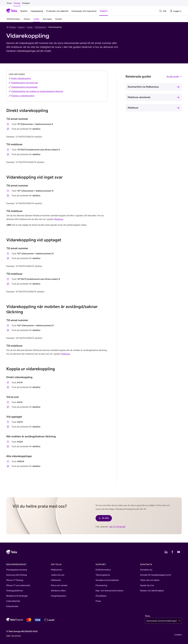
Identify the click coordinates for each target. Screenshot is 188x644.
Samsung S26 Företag (17, 575)
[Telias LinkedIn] (166, 552)
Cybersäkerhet (13, 601)
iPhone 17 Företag (15, 580)
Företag (11, 27)
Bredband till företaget (17, 596)
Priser (98, 601)
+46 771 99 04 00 (117, 527)
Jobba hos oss (58, 575)
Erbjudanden (12, 606)
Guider (30, 27)
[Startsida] (12, 11)
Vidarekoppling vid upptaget (23, 87)
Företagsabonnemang (17, 570)
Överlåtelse (101, 596)
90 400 (104, 518)
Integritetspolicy (59, 596)
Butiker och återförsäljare (152, 591)
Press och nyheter (59, 585)
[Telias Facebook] (172, 552)
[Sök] (163, 11)
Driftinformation (103, 570)
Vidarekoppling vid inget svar (23, 83)
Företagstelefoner (15, 591)
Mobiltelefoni (40, 27)
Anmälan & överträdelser (107, 580)
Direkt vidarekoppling (20, 78)
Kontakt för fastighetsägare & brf (156, 575)
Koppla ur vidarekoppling (22, 96)
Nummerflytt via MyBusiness (143, 87)
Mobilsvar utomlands (139, 97)
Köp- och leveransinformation (110, 591)
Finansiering (101, 585)
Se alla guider (174, 76)
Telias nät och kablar (150, 580)
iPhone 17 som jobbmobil (18, 585)
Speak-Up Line (147, 585)
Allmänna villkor (58, 591)
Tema (147, 616)
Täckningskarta (103, 575)
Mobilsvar (133, 108)
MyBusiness (57, 570)
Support (21, 27)
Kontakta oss (146, 570)
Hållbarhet (56, 580)
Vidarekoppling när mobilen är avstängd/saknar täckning (36, 91)
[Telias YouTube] (179, 552)
